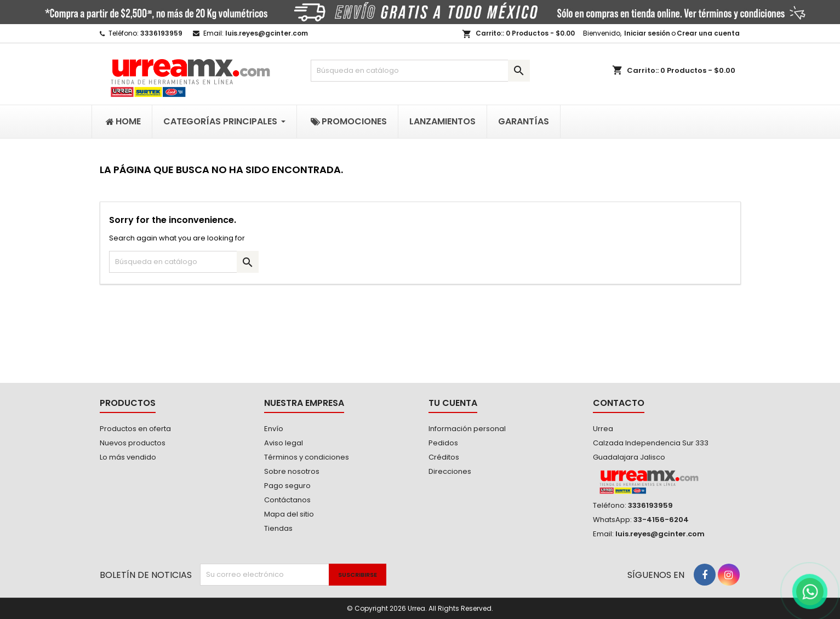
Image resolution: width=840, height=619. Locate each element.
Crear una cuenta (708, 33)
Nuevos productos (133, 443)
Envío (274, 429)
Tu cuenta (453, 403)
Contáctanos (287, 500)
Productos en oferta (135, 429)
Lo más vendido (128, 457)
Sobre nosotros (292, 471)
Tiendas (278, 528)
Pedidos (443, 443)
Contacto (619, 403)
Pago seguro (287, 486)
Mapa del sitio (289, 514)
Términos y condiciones (307, 457)
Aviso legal (284, 443)
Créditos (444, 457)
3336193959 (161, 33)
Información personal (467, 429)
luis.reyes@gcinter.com (267, 33)
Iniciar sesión (647, 33)
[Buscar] (420, 71)
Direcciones (450, 471)
